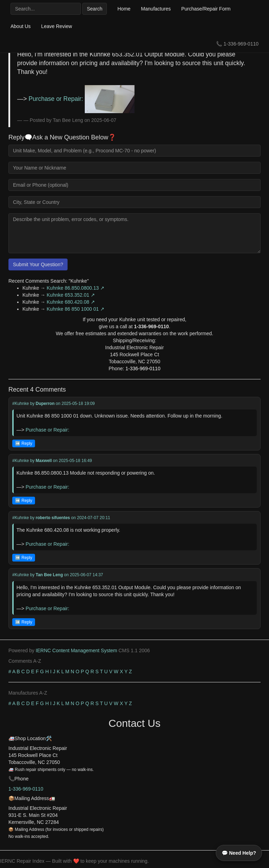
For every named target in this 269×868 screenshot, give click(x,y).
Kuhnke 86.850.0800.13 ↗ (75, 288)
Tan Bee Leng (49, 575)
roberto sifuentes (53, 518)
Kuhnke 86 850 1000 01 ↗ (75, 309)
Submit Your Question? (38, 264)
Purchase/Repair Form (206, 9)
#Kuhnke (20, 404)
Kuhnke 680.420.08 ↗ (71, 302)
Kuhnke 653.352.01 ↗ (71, 295)
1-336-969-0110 (241, 44)
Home (124, 9)
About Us (21, 26)
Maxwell (44, 461)
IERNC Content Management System (77, 650)
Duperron (45, 404)
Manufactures (156, 9)
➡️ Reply (24, 443)
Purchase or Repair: (82, 99)
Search (95, 9)
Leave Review (57, 26)
